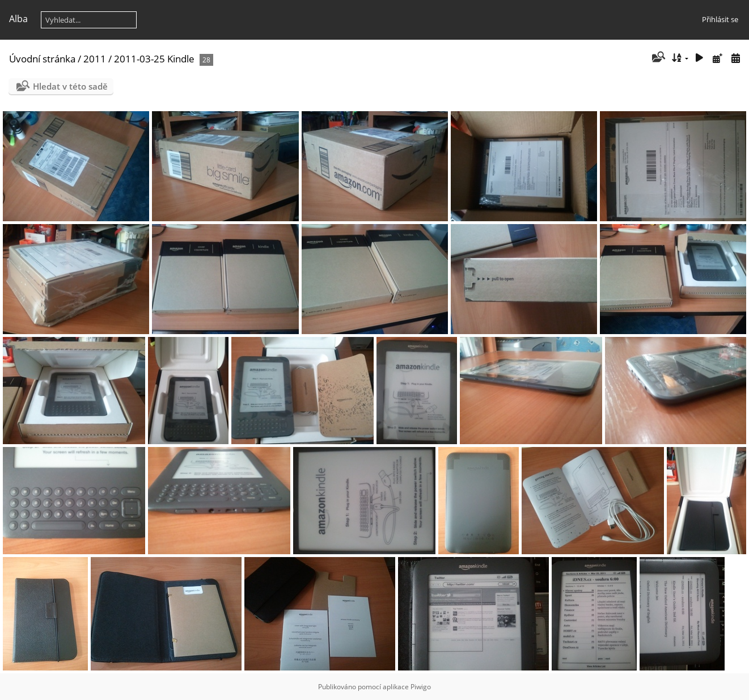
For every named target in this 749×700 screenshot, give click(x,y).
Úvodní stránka (42, 59)
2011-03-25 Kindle (154, 59)
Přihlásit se (720, 19)
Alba (18, 19)
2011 (95, 59)
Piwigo (421, 687)
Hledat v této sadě (70, 86)
